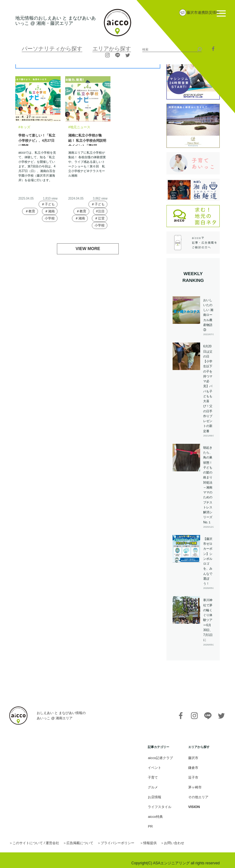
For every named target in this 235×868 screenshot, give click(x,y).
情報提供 (138, 838)
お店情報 (157, 794)
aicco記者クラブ (162, 758)
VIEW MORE (88, 249)
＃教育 (30, 211)
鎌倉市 (193, 767)
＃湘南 (50, 211)
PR (153, 822)
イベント (157, 767)
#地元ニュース (78, 127)
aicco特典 (157, 813)
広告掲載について (74, 838)
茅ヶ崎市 (194, 785)
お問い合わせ (161, 838)
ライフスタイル (161, 804)
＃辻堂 (99, 218)
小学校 (50, 218)
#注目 (100, 211)
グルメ (155, 785)
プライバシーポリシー (108, 838)
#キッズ (24, 127)
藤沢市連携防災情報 (203, 13)
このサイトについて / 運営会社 (33, 838)
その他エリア (197, 794)
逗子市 (193, 776)
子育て (155, 776)
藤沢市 (193, 758)
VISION (193, 804)
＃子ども (48, 204)
